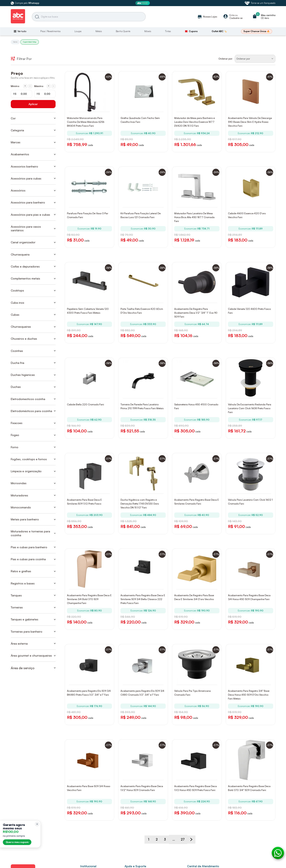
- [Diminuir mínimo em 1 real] (30, 86)
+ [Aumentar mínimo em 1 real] (25, 86)
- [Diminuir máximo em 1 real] (53, 86)
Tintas (168, 31)
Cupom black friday (30, 42)
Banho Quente (123, 31)
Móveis (148, 31)
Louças (78, 31)
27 (184, 852)
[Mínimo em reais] (21, 94)
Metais (99, 31)
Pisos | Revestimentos (50, 31)
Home (15, 42)
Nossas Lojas (207, 17)
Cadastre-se (236, 18)
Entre (232, 15)
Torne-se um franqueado (260, 3)
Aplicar (33, 104)
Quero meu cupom (17, 842)
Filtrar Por (21, 59)
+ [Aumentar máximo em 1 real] (49, 86)
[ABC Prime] (143, 3)
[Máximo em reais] (45, 94)
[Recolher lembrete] (37, 824)
